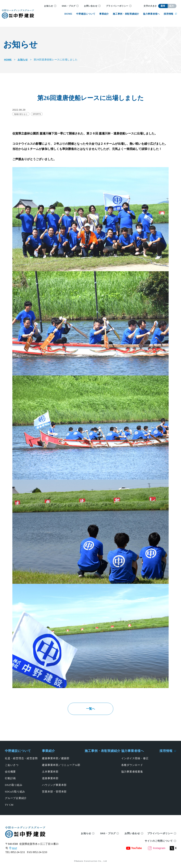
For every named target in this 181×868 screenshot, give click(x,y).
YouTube (134, 849)
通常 (163, 6)
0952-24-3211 (18, 853)
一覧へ (90, 709)
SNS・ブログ (69, 6)
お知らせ (49, 6)
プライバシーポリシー (117, 6)
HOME (8, 60)
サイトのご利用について (159, 842)
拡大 (172, 6)
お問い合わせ (91, 6)
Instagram (157, 849)
